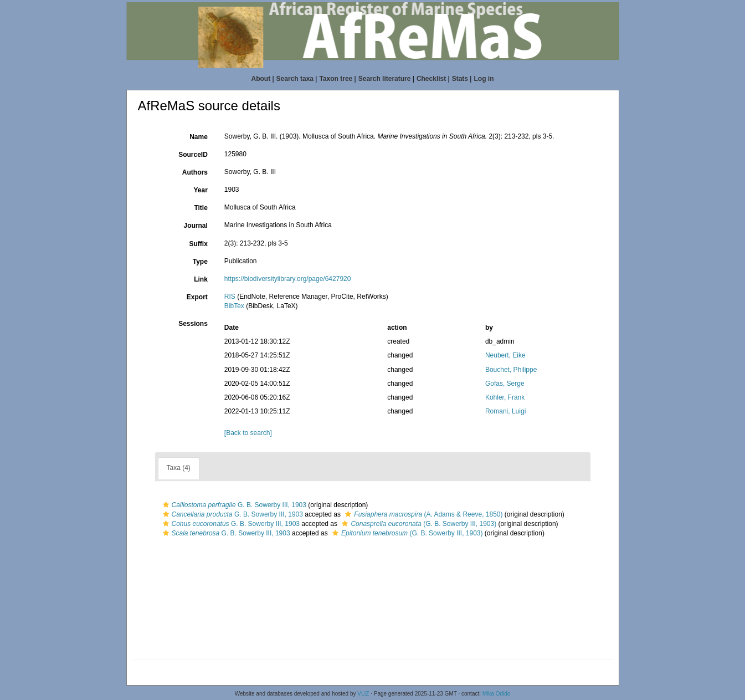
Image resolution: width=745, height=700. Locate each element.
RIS (230, 297)
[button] (166, 505)
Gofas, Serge (505, 384)
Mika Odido (497, 694)
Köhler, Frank (505, 397)
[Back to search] (248, 433)
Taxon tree (336, 79)
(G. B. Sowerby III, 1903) (418, 524)
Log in (484, 79)
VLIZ (363, 694)
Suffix (198, 244)
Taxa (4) (179, 468)
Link (201, 279)
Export (197, 297)
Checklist (431, 79)
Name (199, 137)
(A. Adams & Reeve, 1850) (422, 514)
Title (201, 208)
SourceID (193, 155)
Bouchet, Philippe (511, 370)
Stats (460, 79)
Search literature (385, 79)
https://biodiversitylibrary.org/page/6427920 (288, 279)
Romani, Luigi (505, 411)
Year (200, 190)
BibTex (234, 306)
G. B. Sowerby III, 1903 (233, 505)
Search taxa (295, 79)
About (261, 79)
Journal (195, 226)
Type (200, 262)
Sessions (193, 324)
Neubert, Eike (505, 355)
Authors (195, 172)
